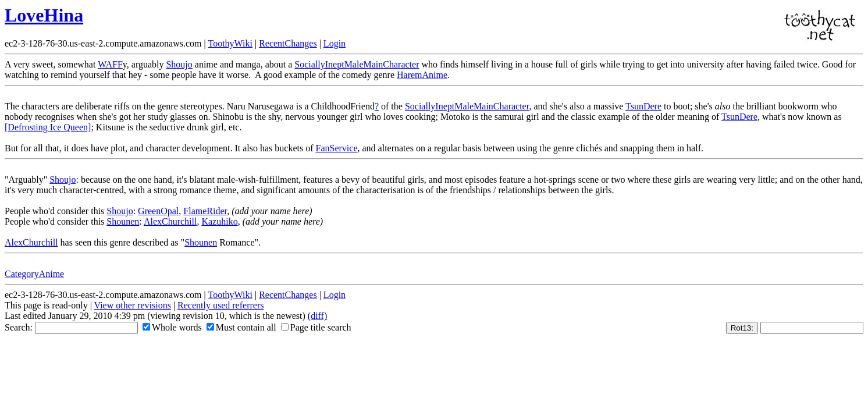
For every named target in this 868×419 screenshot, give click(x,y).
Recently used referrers (220, 305)
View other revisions (133, 305)
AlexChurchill (170, 221)
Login (335, 43)
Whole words (172, 327)
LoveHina (44, 15)
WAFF (110, 64)
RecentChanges (288, 43)
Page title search (316, 327)
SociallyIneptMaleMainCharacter (357, 64)
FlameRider (205, 211)
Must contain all (241, 327)
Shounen (123, 221)
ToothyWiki (230, 43)
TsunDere (643, 106)
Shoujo (179, 64)
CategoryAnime (34, 274)
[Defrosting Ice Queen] (48, 127)
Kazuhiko (219, 221)
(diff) (317, 316)
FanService (337, 148)
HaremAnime (422, 75)
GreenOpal (158, 211)
